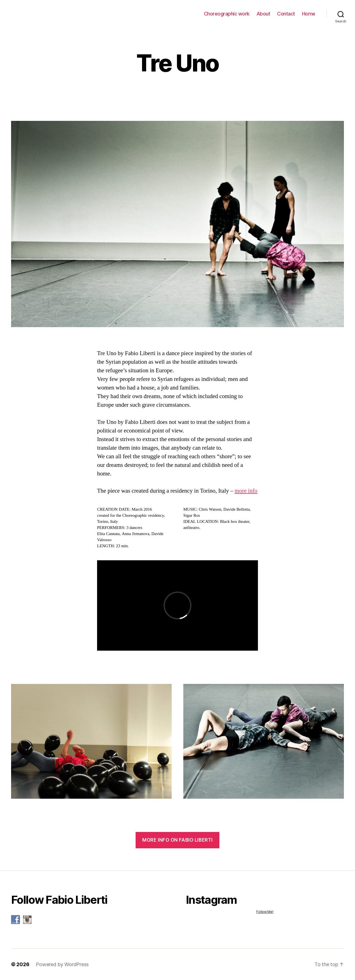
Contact (286, 14)
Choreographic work (227, 14)
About (263, 14)
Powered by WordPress (62, 964)
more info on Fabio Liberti (177, 840)
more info (246, 491)
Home (309, 14)
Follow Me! (265, 912)
